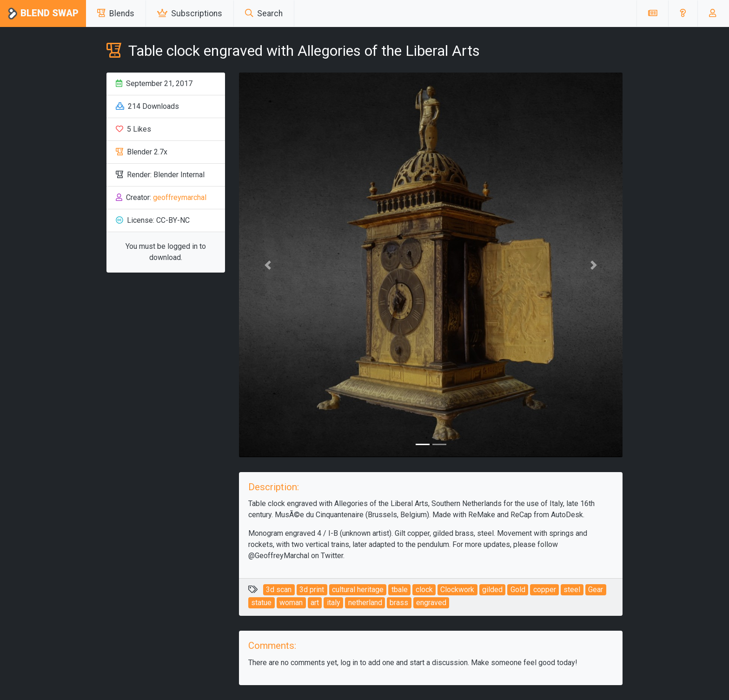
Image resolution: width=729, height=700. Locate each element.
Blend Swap (43, 14)
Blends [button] (116, 13)
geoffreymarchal (180, 197)
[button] (683, 13)
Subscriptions (190, 13)
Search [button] (264, 13)
